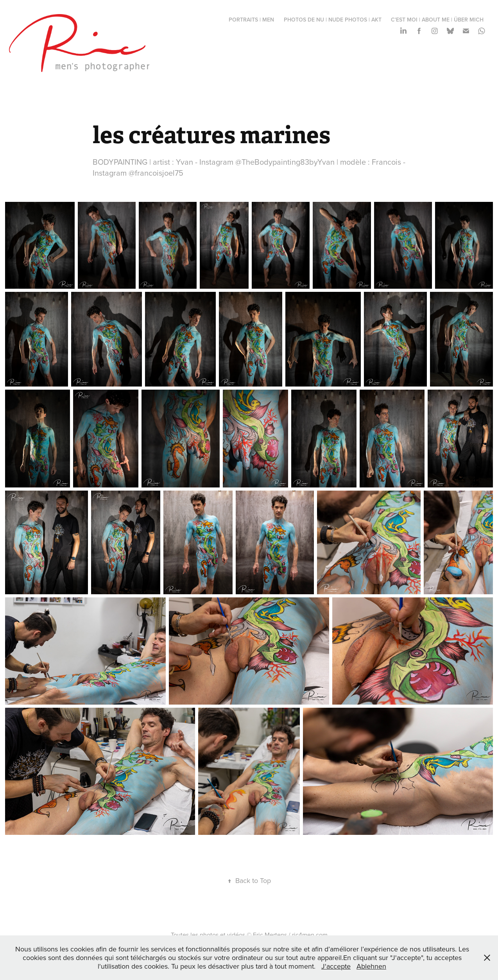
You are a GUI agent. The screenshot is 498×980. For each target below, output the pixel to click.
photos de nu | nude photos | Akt (333, 20)
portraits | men (251, 20)
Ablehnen (371, 966)
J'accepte (336, 966)
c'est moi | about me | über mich (437, 20)
